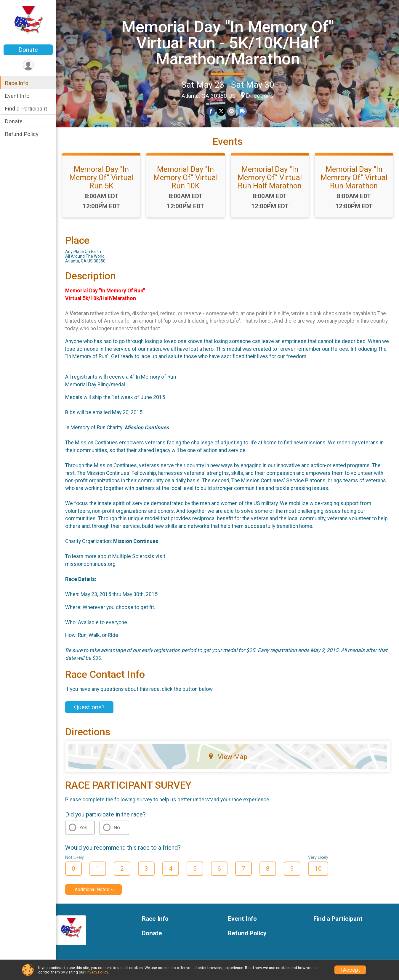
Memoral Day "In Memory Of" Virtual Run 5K (101, 177)
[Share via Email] (231, 111)
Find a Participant (26, 109)
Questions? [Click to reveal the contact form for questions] (89, 707)
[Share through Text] (242, 111)
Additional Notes (92, 889)
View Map (228, 757)
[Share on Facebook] (211, 111)
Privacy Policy (97, 972)
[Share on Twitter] (221, 111)
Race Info (17, 83)
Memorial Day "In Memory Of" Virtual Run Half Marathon (270, 177)
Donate (28, 50)
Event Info (17, 96)
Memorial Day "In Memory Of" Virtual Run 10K (186, 177)
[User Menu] (28, 65)
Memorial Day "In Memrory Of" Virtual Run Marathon (354, 177)
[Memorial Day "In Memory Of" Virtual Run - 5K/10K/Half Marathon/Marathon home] (28, 23)
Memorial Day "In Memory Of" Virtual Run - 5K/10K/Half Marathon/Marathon (228, 43)
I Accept (350, 970)
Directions (260, 96)
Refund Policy (22, 134)
